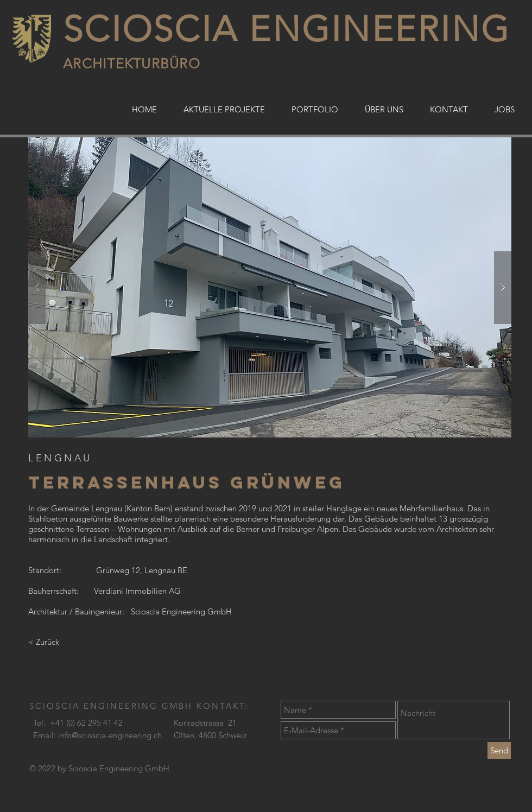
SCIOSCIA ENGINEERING (287, 29)
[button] (270, 287)
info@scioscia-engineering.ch (110, 735)
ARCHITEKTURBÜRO (132, 64)
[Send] (499, 750)
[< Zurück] (69, 642)
